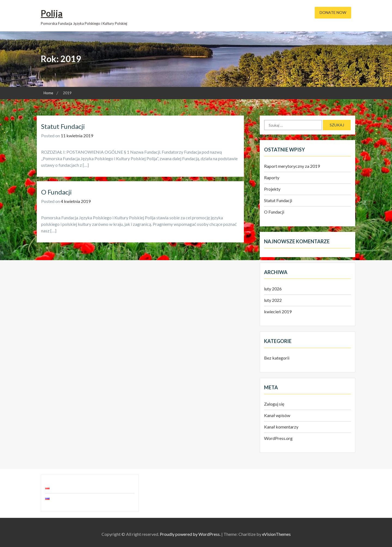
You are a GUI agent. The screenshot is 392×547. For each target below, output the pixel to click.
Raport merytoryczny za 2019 (292, 166)
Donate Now (333, 12)
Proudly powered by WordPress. (190, 534)
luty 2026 (273, 289)
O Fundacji (56, 192)
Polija (52, 13)
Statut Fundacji (63, 126)
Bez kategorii (277, 358)
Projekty (272, 189)
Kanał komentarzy (281, 427)
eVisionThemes (276, 534)
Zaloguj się (274, 404)
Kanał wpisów (277, 415)
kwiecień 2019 (278, 312)
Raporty (272, 177)
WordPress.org (278, 438)
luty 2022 (273, 300)
